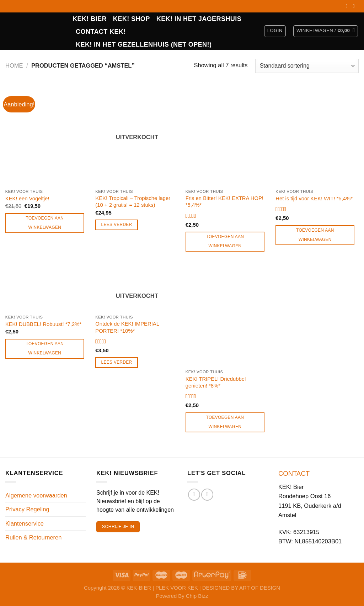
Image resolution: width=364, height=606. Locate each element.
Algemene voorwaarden (36, 495)
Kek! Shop (132, 19)
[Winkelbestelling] (307, 66)
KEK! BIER (90, 19)
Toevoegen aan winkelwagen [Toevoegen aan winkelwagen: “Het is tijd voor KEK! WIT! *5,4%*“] (315, 235)
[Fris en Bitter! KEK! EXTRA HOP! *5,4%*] (227, 135)
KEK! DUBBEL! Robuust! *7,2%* (43, 324)
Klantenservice (25, 523)
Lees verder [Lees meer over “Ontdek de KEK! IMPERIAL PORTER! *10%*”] (117, 362)
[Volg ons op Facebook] (348, 6)
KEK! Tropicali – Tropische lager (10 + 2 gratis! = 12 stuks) (133, 202)
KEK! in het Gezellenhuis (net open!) (144, 44)
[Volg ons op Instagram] (355, 6)
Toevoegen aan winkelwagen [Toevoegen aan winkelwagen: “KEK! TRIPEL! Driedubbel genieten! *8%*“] (225, 422)
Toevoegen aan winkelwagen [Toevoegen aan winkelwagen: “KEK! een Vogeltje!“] (45, 223)
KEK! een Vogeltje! (27, 199)
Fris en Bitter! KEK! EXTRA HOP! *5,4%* (224, 202)
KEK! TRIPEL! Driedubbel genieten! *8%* (216, 382)
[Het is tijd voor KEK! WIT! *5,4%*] (317, 135)
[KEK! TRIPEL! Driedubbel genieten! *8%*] (227, 316)
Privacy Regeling (27, 509)
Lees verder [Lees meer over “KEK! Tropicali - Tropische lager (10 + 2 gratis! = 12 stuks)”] (117, 225)
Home (14, 65)
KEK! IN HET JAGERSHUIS (199, 19)
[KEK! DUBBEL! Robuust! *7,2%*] (47, 289)
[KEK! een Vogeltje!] (47, 135)
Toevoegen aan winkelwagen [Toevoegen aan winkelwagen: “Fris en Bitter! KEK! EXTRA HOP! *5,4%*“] (225, 241)
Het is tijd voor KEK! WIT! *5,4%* (314, 199)
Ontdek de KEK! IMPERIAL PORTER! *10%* (127, 327)
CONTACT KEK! (101, 32)
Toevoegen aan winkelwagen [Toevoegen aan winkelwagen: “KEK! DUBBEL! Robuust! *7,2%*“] (45, 348)
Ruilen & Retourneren (33, 537)
